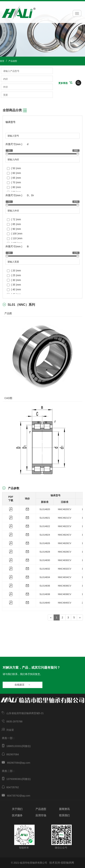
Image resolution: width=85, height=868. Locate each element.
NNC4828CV (65, 552)
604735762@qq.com (19, 796)
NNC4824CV (65, 535)
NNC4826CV (65, 543)
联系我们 (64, 815)
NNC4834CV (65, 577)
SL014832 (45, 569)
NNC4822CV (65, 526)
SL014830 (45, 560)
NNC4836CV (65, 586)
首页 (2, 61)
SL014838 (45, 594)
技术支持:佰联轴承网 (62, 863)
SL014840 (45, 603)
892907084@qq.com (19, 763)
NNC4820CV (65, 509)
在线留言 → (22, 685)
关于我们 (17, 809)
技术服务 (17, 815)
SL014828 (45, 552)
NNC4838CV (65, 594)
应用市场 (41, 815)
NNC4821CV (65, 518)
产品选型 (13, 61)
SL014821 (45, 518)
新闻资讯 (64, 809)
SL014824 (45, 535)
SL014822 (45, 526)
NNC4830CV (65, 560)
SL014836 (45, 586)
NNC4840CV (65, 603)
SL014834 (45, 577)
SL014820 (45, 509)
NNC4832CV (65, 569)
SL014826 (45, 543)
